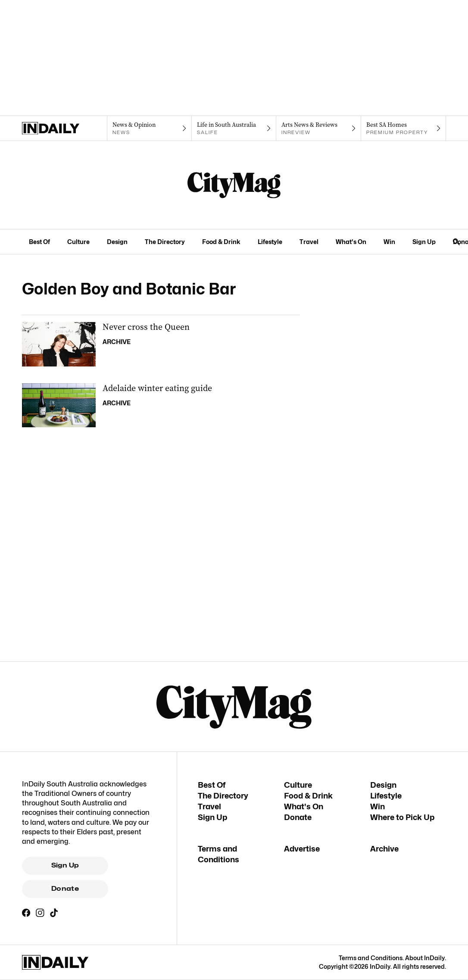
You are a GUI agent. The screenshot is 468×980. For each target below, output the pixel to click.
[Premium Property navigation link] (404, 128)
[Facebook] (26, 913)
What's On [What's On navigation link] (351, 242)
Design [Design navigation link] (117, 242)
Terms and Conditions (371, 958)
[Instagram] (40, 913)
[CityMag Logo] (234, 185)
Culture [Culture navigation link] (78, 242)
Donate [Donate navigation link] (298, 817)
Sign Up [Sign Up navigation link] (424, 242)
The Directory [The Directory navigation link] (165, 242)
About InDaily (425, 958)
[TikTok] (54, 913)
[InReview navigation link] (319, 128)
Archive (384, 849)
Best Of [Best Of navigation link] (39, 242)
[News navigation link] (149, 128)
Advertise (302, 849)
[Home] (64, 128)
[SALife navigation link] (234, 128)
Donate (65, 889)
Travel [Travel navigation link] (309, 242)
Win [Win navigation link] (389, 242)
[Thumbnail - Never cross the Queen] (161, 344)
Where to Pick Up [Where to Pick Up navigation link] (402, 817)
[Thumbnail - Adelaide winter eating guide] (161, 405)
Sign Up (65, 865)
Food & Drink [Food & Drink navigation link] (221, 242)
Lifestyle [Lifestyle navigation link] (270, 242)
